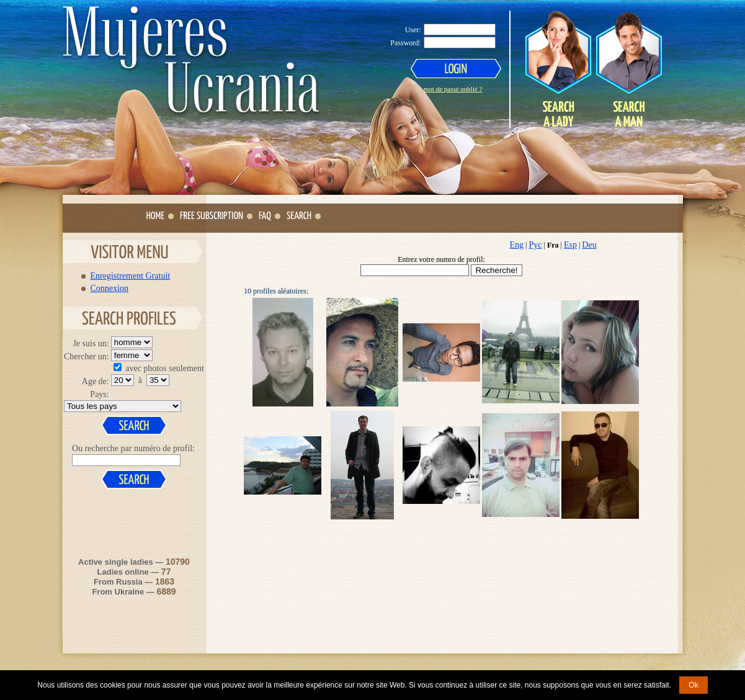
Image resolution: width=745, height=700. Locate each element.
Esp (570, 245)
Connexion (109, 288)
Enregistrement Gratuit (131, 276)
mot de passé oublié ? (453, 89)
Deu (589, 245)
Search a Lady (558, 69)
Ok (693, 685)
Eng (517, 245)
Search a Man (628, 69)
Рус (535, 245)
